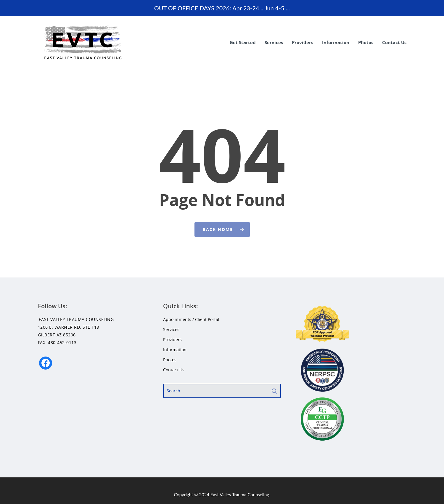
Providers (303, 42)
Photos (366, 42)
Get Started (243, 42)
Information (336, 42)
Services (274, 42)
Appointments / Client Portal (191, 319)
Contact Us (394, 42)
